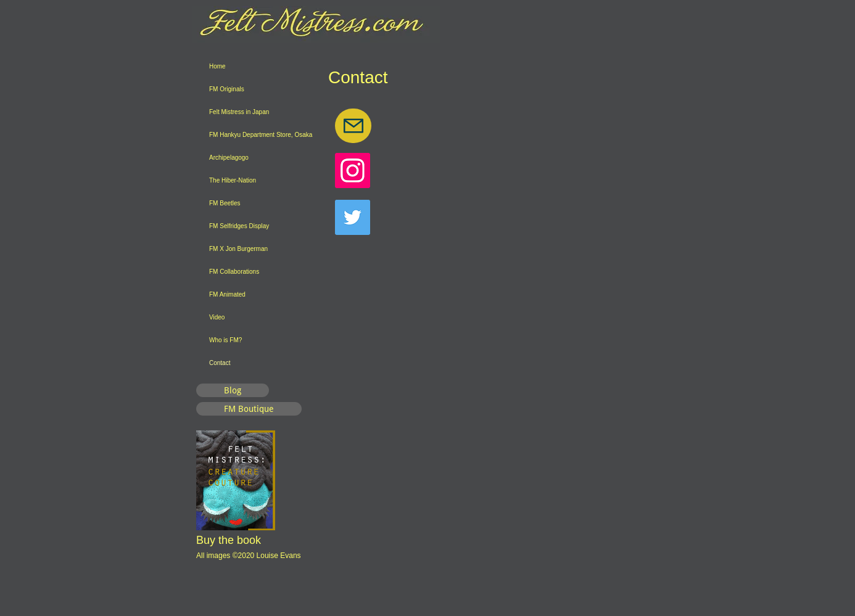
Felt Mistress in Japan (239, 112)
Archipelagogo (229, 158)
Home (217, 66)
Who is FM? (225, 340)
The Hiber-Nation (233, 180)
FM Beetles (225, 203)
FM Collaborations (234, 272)
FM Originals (227, 89)
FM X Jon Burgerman (238, 249)
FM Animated (227, 294)
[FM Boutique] (249, 409)
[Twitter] (353, 217)
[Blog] (233, 390)
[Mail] (353, 126)
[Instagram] (353, 170)
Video (217, 317)
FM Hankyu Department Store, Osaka (261, 135)
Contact (220, 363)
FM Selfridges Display (239, 226)
